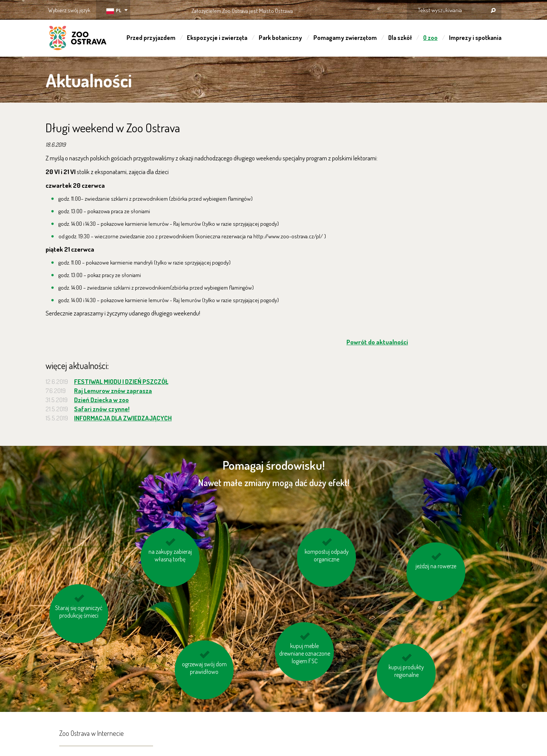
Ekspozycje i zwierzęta (217, 38)
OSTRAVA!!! (326, 9)
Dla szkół (400, 38)
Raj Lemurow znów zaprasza (113, 391)
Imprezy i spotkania (475, 38)
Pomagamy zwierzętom (345, 38)
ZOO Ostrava (78, 39)
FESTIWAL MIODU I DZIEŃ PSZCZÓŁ (121, 381)
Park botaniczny (280, 38)
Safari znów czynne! (102, 409)
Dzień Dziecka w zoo (101, 400)
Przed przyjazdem (151, 38)
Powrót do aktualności (377, 342)
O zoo (430, 38)
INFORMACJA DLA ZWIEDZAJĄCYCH (123, 418)
